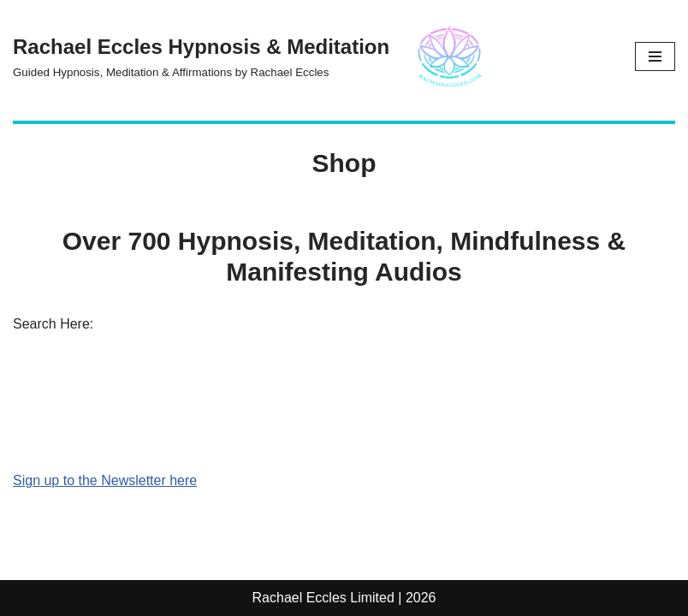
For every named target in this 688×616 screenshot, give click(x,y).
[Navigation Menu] (655, 56)
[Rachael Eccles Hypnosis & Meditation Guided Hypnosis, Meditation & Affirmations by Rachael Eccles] (257, 56)
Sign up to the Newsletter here (105, 480)
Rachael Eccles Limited (323, 598)
